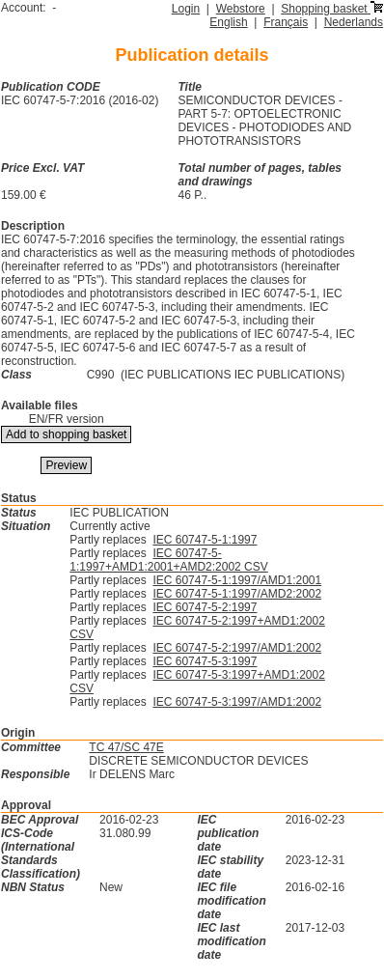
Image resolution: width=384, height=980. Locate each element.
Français (286, 22)
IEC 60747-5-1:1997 (205, 540)
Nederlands (354, 22)
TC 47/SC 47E (126, 747)
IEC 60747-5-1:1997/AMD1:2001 (237, 580)
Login (186, 9)
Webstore (241, 9)
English (228, 22)
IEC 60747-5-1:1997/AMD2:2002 (237, 594)
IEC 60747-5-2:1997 (205, 607)
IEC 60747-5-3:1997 (205, 661)
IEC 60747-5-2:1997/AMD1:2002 (237, 648)
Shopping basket (332, 9)
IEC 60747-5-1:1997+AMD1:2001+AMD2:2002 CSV (168, 560)
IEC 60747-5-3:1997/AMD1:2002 (237, 702)
